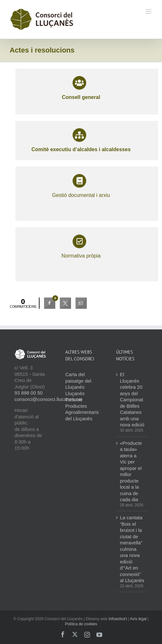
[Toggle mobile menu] (149, 11)
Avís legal (138, 619)
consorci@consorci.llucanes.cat (48, 399)
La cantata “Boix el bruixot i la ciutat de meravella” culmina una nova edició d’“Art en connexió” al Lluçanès (132, 549)
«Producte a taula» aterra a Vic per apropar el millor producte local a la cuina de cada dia (131, 471)
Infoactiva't (118, 619)
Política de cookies (81, 624)
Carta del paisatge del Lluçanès (78, 381)
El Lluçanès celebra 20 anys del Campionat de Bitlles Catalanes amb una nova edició (132, 400)
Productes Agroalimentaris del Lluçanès (82, 412)
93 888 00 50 (29, 393)
